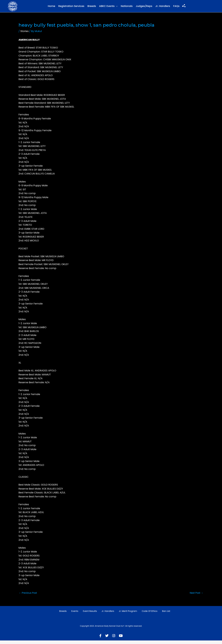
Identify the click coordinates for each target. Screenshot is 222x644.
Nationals (127, 8)
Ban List (166, 615)
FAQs (176, 8)
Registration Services (71, 8)
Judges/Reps (144, 8)
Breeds (92, 8)
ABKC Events (107, 8)
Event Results (90, 615)
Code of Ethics (150, 615)
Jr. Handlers (163, 8)
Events (75, 615)
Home (51, 8)
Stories (25, 34)
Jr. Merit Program (128, 615)
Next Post (196, 596)
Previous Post (28, 596)
